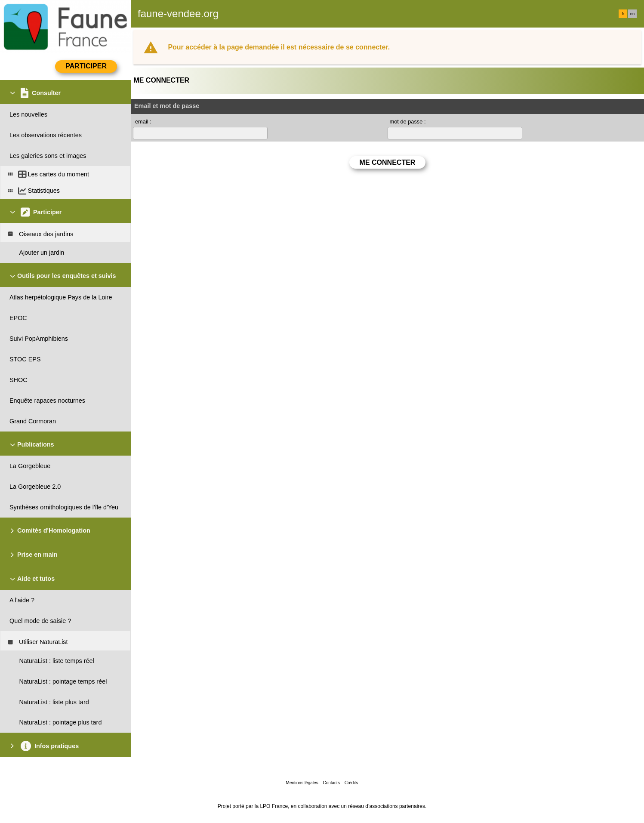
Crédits (351, 783)
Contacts (331, 783)
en (632, 14)
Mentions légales (302, 783)
